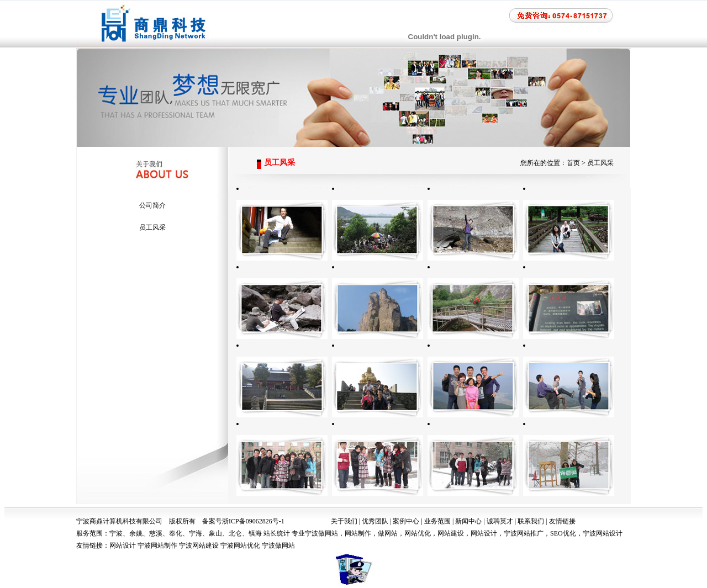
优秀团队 (375, 521)
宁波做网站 (278, 545)
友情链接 (562, 521)
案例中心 (406, 521)
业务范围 (437, 521)
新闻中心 (468, 521)
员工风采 (152, 227)
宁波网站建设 (199, 545)
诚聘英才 (500, 521)
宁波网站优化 (240, 545)
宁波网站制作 (157, 545)
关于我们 (344, 521)
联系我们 (531, 521)
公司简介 (152, 205)
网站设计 (123, 545)
